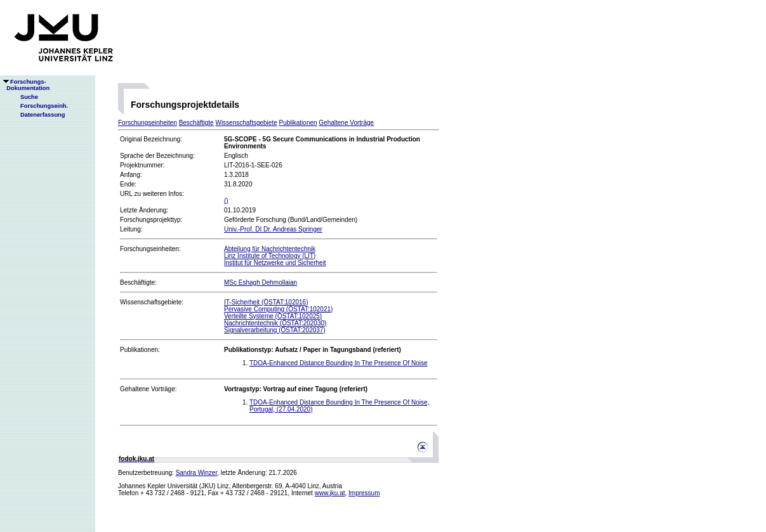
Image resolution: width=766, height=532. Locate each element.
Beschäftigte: (138, 282)
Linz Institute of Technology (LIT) (270, 256)
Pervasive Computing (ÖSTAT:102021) (278, 309)
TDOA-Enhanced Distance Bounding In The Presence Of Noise (339, 363)
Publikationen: (140, 350)
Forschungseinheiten (148, 123)
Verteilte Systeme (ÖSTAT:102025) (273, 316)
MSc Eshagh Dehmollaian (261, 282)
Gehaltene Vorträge (346, 123)
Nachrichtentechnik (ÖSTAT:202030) (275, 323)
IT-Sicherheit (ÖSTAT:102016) (266, 302)
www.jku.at (330, 493)
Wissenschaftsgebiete (246, 123)
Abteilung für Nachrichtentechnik (270, 249)
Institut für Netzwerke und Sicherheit (275, 263)
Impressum (364, 493)
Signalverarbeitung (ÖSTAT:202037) (275, 330)
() (226, 201)
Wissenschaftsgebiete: (152, 302)
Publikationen (298, 123)
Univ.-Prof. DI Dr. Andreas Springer (273, 229)
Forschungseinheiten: (150, 249)
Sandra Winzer (197, 473)
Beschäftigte (196, 123)
